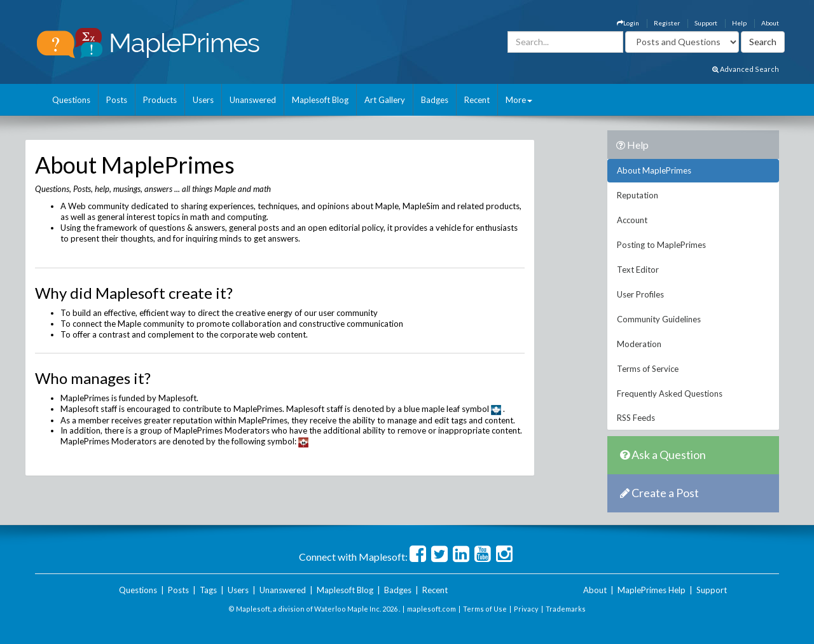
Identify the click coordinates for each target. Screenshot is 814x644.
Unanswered (253, 100)
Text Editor (638, 270)
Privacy (526, 609)
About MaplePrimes (654, 170)
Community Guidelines (659, 319)
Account (632, 220)
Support (706, 23)
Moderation (639, 344)
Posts (117, 100)
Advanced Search (746, 69)
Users (203, 100)
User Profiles (640, 294)
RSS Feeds (636, 418)
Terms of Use (485, 609)
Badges (435, 100)
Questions (71, 100)
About (770, 23)
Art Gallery (385, 100)
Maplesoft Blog (320, 100)
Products (160, 100)
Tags (208, 590)
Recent (477, 100)
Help (739, 23)
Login (628, 23)
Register (667, 23)
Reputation (638, 195)
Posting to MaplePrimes (661, 245)
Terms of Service (648, 369)
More (519, 100)
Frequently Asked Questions (670, 394)
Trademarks (566, 609)
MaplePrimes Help (652, 590)
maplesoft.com (431, 609)
